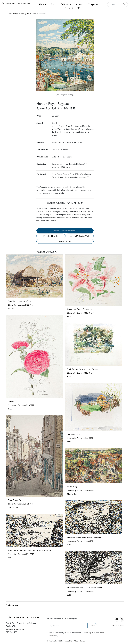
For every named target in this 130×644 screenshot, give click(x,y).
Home (8, 14)
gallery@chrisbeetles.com (16, 629)
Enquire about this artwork (65, 231)
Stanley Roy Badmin (28, 14)
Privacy (76, 641)
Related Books (65, 241)
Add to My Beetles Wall (80, 236)
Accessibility (68, 641)
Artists (16, 14)
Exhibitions (66, 4)
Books (54, 4)
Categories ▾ (94, 4)
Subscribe (92, 626)
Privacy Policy (91, 632)
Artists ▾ (79, 4)
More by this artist (51, 236)
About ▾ (42, 4)
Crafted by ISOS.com (117, 626)
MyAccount (66, 8)
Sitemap (82, 641)
